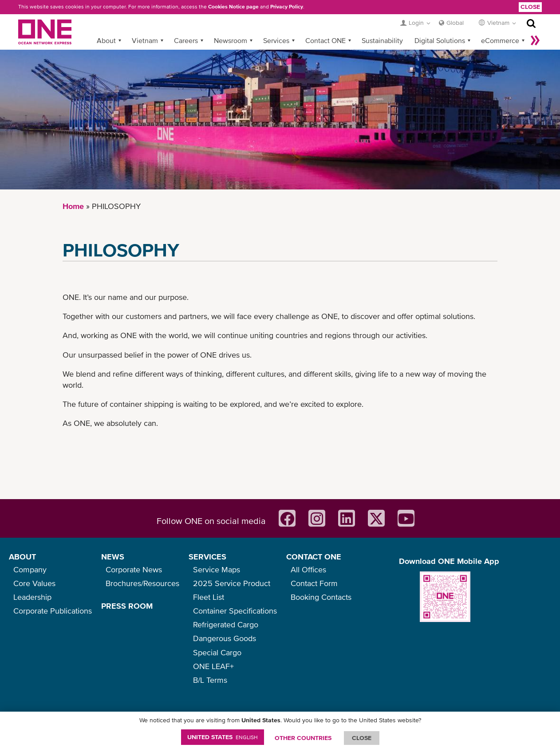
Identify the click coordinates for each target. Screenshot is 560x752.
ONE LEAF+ (213, 666)
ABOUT (22, 557)
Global (455, 23)
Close (530, 7)
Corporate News (134, 569)
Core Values (34, 583)
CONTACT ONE (314, 557)
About (106, 40)
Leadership (32, 597)
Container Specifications (235, 611)
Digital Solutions (440, 40)
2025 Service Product (232, 583)
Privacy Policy (287, 7)
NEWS (113, 557)
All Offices (308, 569)
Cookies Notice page (233, 7)
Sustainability (382, 40)
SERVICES (207, 557)
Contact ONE (325, 40)
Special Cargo (217, 652)
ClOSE (362, 738)
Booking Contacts (321, 597)
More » (535, 40)
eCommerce (500, 40)
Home (73, 206)
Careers (186, 40)
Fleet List (209, 597)
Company (30, 569)
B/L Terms (210, 680)
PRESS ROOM (127, 606)
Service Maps (217, 569)
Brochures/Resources (142, 583)
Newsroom (231, 40)
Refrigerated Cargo (226, 624)
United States (223, 737)
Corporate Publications (53, 611)
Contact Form (314, 583)
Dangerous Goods (225, 638)
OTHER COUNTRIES (303, 738)
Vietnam (145, 40)
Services (276, 40)
